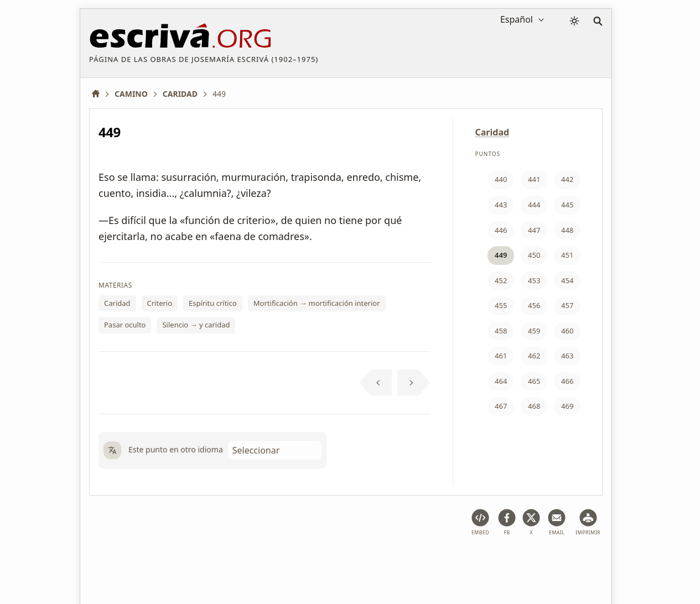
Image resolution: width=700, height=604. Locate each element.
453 (534, 280)
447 (534, 230)
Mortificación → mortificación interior (317, 303)
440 (501, 179)
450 (534, 255)
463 (567, 356)
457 (567, 305)
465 (534, 381)
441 (534, 179)
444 (534, 205)
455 (501, 305)
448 (567, 230)
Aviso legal (160, 562)
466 (567, 381)
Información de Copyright (365, 562)
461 (501, 356)
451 (567, 255)
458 (501, 331)
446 (501, 230)
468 (534, 406)
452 (501, 280)
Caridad (117, 303)
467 (501, 406)
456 (534, 305)
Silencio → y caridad (196, 325)
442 (567, 179)
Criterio (160, 303)
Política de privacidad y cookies (249, 562)
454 (567, 280)
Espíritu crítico (213, 303)
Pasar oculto (125, 325)
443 (501, 205)
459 (534, 331)
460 (567, 331)
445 (567, 205)
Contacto (441, 562)
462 (534, 356)
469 (567, 406)
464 (501, 381)
